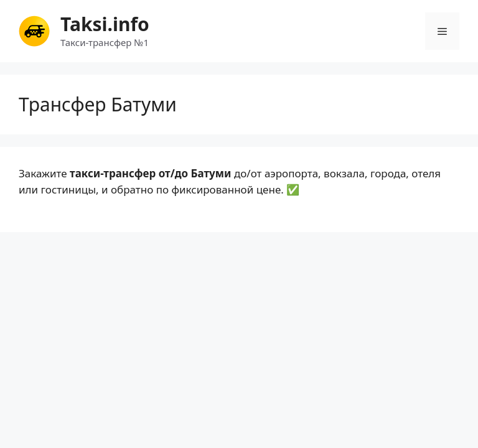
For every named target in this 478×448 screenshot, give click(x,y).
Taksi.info (105, 24)
